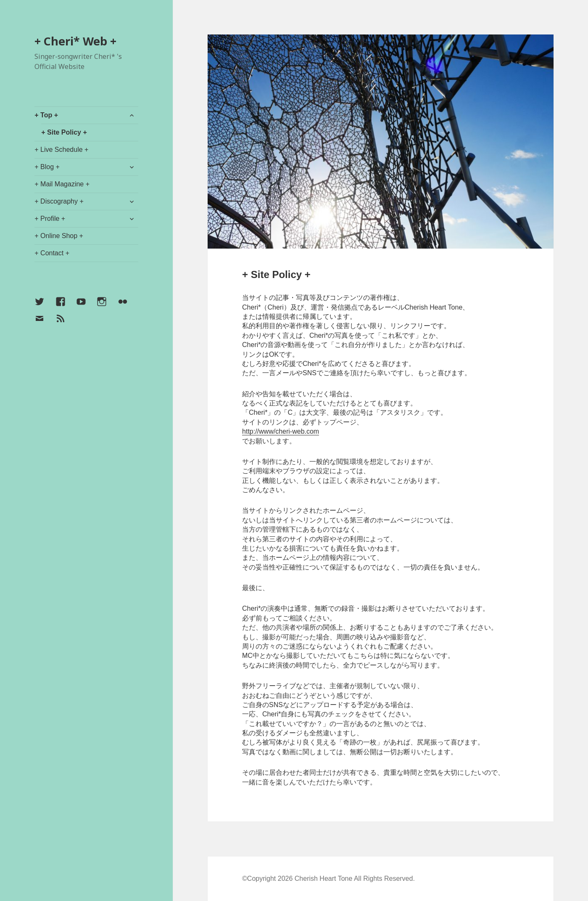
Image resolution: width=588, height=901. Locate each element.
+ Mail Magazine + (62, 184)
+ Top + (46, 115)
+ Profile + (50, 219)
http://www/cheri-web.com (281, 431)
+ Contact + (52, 253)
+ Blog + (47, 167)
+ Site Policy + (64, 132)
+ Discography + (59, 201)
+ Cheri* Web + (75, 41)
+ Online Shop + (59, 236)
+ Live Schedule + (61, 150)
